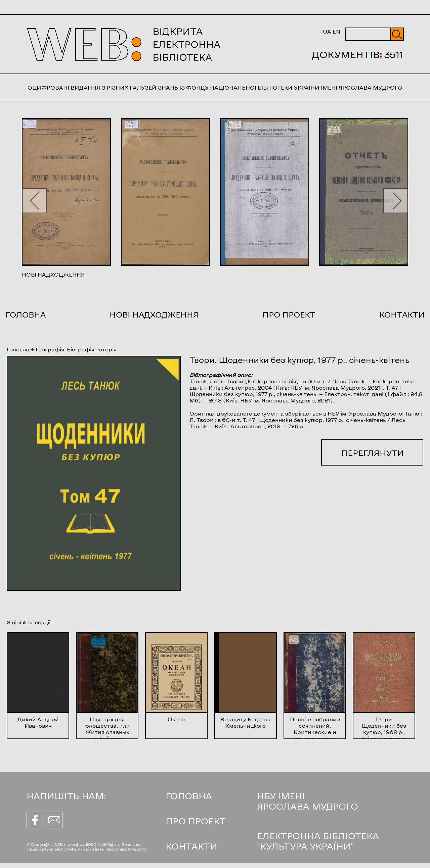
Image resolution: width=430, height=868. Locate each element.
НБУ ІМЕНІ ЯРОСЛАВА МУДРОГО (308, 801)
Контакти (402, 315)
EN (336, 31)
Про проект (289, 315)
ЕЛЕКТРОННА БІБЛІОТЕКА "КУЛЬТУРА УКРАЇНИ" (318, 841)
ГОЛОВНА (189, 796)
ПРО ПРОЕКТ (196, 821)
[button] (34, 201)
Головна (26, 315)
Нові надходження (154, 315)
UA (327, 31)
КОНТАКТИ (191, 846)
